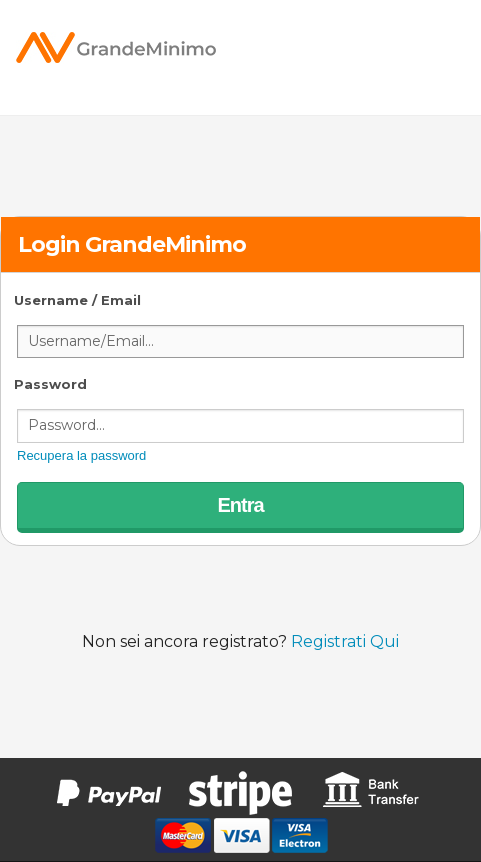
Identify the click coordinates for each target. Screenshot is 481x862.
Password (50, 384)
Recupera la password (81, 455)
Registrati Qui (345, 641)
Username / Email (77, 300)
